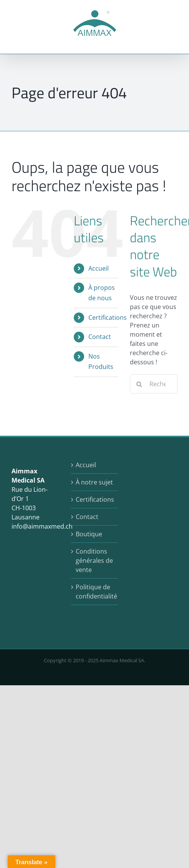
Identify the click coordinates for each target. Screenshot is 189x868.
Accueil (99, 268)
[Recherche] (139, 384)
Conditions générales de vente (94, 560)
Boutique (89, 534)
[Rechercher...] (154, 384)
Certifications (108, 317)
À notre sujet (94, 482)
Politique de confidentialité (95, 592)
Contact (100, 337)
